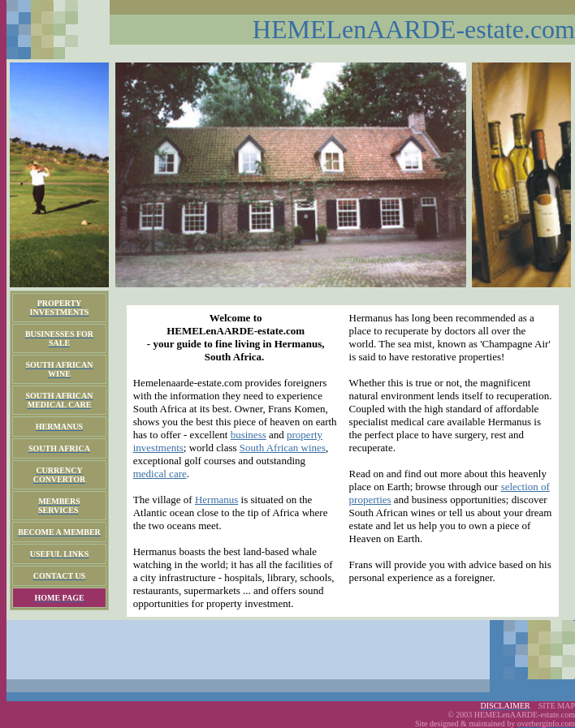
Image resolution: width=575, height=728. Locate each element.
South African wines (283, 448)
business (249, 435)
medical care (160, 474)
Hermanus (216, 500)
